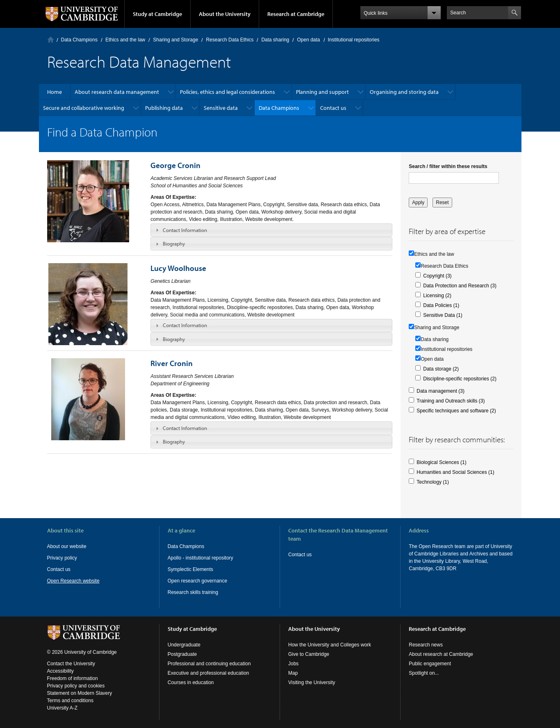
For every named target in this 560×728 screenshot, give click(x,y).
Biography (174, 243)
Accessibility (60, 671)
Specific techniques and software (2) (456, 411)
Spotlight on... (424, 673)
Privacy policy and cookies (76, 686)
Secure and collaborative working (84, 108)
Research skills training (193, 592)
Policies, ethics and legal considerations (228, 92)
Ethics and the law (125, 40)
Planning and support (322, 92)
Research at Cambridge (296, 14)
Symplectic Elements (190, 569)
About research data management (117, 92)
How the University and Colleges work (330, 645)
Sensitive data (221, 108)
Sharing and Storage (175, 40)
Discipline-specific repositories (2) (460, 379)
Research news (426, 645)
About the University (225, 14)
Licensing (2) (437, 296)
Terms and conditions (70, 701)
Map (293, 673)
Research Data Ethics (230, 40)
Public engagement (430, 664)
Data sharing (275, 40)
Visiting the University (312, 682)
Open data (308, 40)
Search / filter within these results (448, 166)
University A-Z (63, 708)
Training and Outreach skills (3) (451, 401)
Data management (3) (440, 391)
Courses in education (191, 682)
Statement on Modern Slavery (80, 693)
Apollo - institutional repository (200, 558)
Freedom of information (73, 678)
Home (51, 40)
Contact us (333, 108)
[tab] (271, 230)
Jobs (293, 664)
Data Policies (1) (441, 305)
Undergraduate (184, 645)
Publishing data (164, 108)
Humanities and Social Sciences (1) (455, 472)
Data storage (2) (441, 369)
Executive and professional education (208, 673)
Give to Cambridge (309, 654)
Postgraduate (182, 654)
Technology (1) (433, 482)
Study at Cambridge (157, 14)
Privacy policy (62, 558)
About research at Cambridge (441, 654)
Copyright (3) (437, 276)
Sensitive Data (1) (443, 315)
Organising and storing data (404, 92)
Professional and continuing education (209, 664)
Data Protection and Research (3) (460, 286)
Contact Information (185, 230)
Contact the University (71, 664)
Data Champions (79, 40)
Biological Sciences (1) (441, 462)
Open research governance (197, 581)
